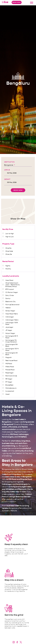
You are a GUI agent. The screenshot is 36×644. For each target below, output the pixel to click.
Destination (9, 162)
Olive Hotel (9, 251)
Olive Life (9, 254)
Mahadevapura (11, 388)
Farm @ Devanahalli (12, 305)
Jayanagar (9, 327)
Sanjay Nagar (10, 311)
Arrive (7, 170)
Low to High (10, 234)
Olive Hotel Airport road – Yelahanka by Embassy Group (13, 285)
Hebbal (8, 308)
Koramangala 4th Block (12, 354)
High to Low (10, 237)
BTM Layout (10, 289)
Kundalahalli (10, 391)
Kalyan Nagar (10, 333)
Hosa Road (9, 280)
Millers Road (10, 367)
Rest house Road (11, 361)
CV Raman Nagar (12, 292)
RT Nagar (9, 382)
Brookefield (9, 385)
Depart (7, 179)
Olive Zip (8, 248)
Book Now (17, 2)
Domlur (8, 298)
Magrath (9, 357)
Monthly (8, 269)
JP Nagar (9, 330)
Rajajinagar (10, 373)
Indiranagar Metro (12, 320)
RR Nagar (9, 379)
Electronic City (11, 302)
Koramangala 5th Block (12, 345)
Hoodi (7, 394)
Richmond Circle (11, 376)
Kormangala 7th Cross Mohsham (11, 341)
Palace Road (10, 370)
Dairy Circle (10, 295)
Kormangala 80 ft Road (12, 337)
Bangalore (9, 165)
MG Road (9, 364)
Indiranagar (10, 317)
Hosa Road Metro (12, 314)
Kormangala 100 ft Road (12, 350)
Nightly (8, 266)
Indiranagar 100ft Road (12, 323)
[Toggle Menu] (32, 3)
